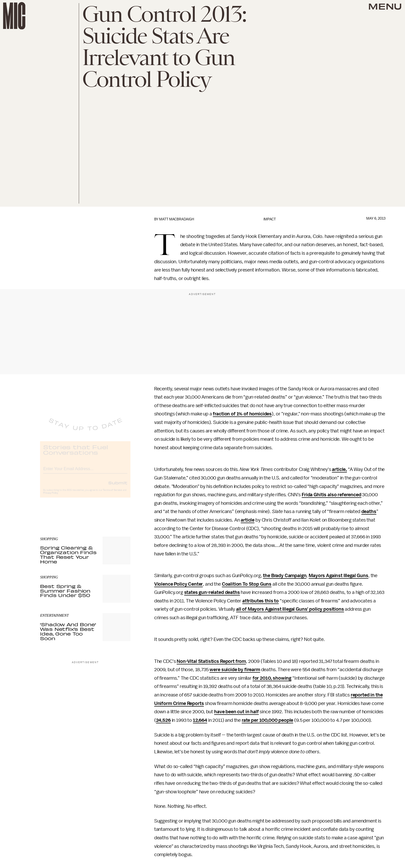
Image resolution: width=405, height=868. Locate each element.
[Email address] (85, 472)
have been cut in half (236, 712)
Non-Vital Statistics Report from (211, 661)
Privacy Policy (51, 497)
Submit (118, 487)
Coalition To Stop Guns (247, 584)
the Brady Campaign (285, 576)
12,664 (200, 720)
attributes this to (260, 601)
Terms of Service (112, 494)
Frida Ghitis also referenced (332, 495)
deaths (369, 512)
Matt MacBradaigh (177, 219)
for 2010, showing (272, 678)
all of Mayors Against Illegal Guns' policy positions (290, 609)
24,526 (163, 720)
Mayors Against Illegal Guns (338, 576)
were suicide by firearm (235, 670)
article (248, 520)
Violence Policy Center (178, 584)
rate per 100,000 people (267, 720)
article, (339, 469)
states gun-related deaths (212, 592)
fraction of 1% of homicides (242, 414)
